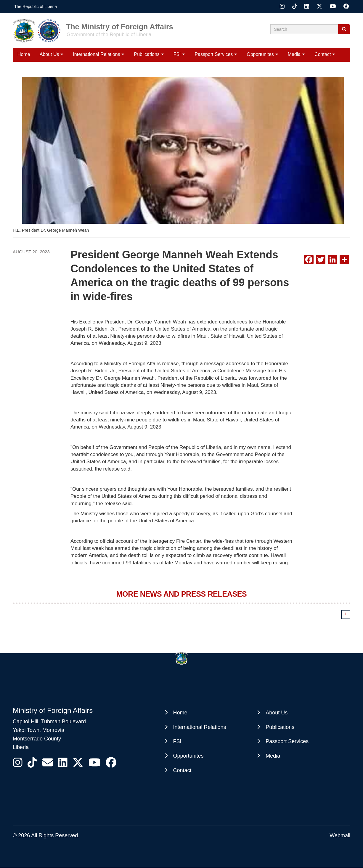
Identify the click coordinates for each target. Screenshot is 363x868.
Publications (147, 54)
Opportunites (260, 54)
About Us (49, 54)
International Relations (96, 54)
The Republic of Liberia (36, 7)
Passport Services (214, 54)
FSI (177, 54)
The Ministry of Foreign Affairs (120, 26)
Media (294, 54)
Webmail (340, 835)
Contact (323, 54)
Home (24, 54)
